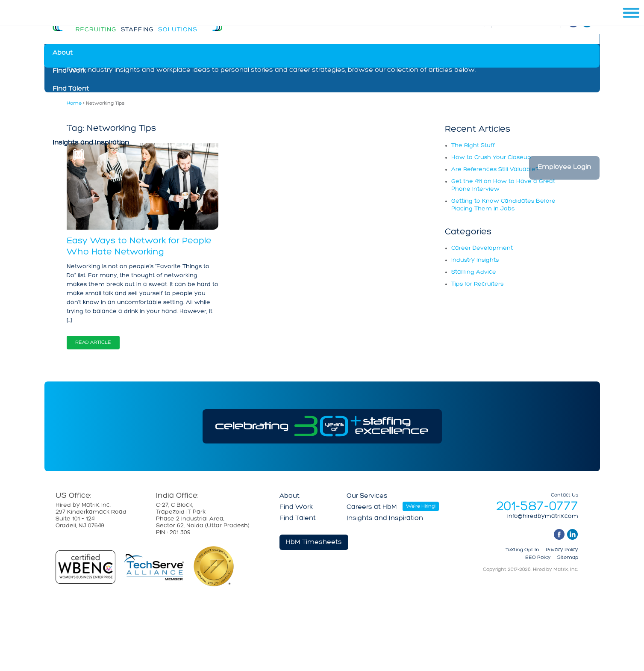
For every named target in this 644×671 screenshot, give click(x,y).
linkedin (572, 534)
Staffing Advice (474, 272)
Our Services (73, 107)
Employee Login (564, 167)
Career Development (482, 248)
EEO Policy (538, 558)
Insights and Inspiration (91, 143)
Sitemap (568, 558)
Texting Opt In (522, 550)
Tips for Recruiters (477, 284)
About (63, 53)
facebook (559, 534)
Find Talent (71, 89)
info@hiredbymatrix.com (543, 517)
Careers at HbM (78, 125)
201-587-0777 (537, 507)
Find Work (69, 71)
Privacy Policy (562, 550)
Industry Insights (475, 260)
